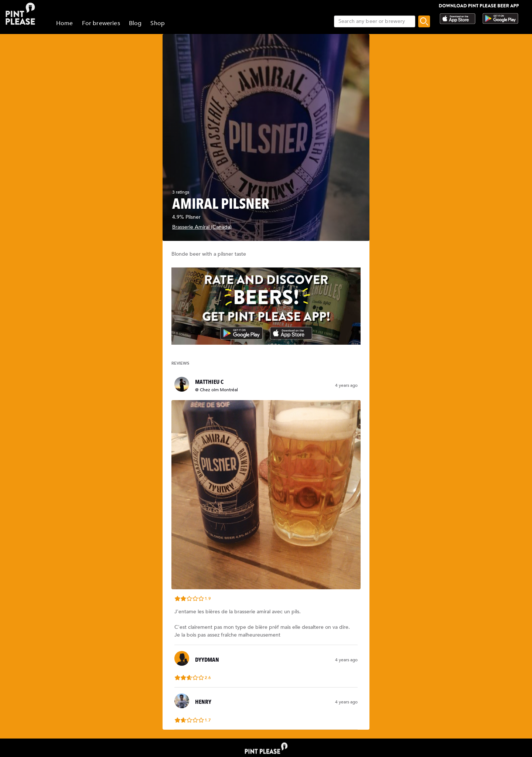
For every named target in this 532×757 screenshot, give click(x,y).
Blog (135, 23)
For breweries (101, 23)
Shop (158, 23)
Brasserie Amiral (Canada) (202, 227)
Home (65, 23)
